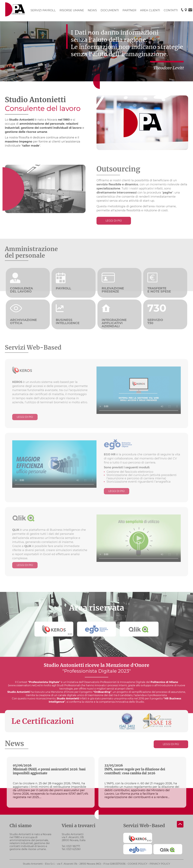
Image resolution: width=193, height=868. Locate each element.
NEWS (92, 10)
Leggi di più (114, 221)
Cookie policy (138, 864)
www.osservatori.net (22, 685)
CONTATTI (171, 10)
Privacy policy (160, 864)
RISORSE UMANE (72, 10)
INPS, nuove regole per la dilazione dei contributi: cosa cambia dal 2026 (135, 771)
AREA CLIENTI (150, 10)
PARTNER (129, 10)
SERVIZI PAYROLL (43, 10)
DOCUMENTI (110, 10)
